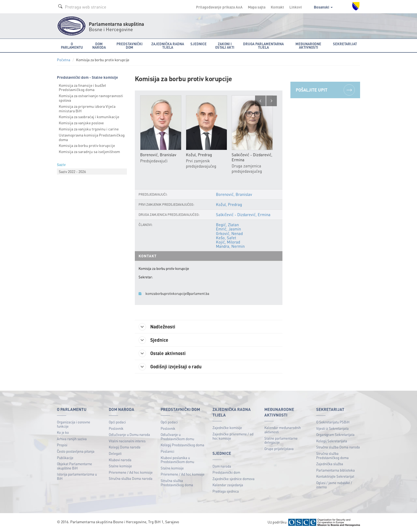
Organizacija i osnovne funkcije (74, 424)
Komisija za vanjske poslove (81, 123)
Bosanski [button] (323, 7)
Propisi (62, 445)
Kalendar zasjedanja (228, 485)
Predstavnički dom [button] (130, 46)
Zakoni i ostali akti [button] (225, 46)
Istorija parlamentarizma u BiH (77, 477)
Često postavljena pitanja (76, 451)
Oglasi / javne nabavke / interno (334, 485)
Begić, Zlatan (228, 225)
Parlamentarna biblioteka (335, 470)
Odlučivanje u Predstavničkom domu (177, 437)
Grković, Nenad (230, 233)
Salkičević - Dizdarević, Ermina (243, 215)
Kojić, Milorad (228, 242)
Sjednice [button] (199, 44)
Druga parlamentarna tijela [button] (263, 46)
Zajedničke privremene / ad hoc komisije (233, 436)
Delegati (115, 454)
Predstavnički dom (226, 473)
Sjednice (154, 340)
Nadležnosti (158, 327)
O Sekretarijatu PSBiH (333, 422)
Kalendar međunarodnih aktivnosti (283, 430)
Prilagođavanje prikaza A (219, 7)
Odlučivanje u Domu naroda (129, 435)
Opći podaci (117, 422)
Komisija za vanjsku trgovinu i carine (89, 129)
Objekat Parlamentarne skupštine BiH (74, 466)
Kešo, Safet (226, 238)
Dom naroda (222, 466)
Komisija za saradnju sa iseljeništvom (89, 151)
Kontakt (277, 7)
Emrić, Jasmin (229, 229)
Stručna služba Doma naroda (131, 479)
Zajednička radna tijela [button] (168, 46)
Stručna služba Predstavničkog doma (177, 483)
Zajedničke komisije (227, 428)
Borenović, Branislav (234, 194)
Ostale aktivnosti (163, 354)
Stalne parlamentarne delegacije (281, 441)
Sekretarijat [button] (345, 44)
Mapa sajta (257, 7)
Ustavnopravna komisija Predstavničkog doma (92, 137)
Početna (64, 60)
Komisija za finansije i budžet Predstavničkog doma (82, 87)
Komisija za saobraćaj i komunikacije (89, 117)
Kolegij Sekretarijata (332, 441)
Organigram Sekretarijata (335, 435)
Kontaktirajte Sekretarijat (335, 477)
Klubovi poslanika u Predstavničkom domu (177, 460)
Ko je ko (63, 433)
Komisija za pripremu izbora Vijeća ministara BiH (87, 108)
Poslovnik (116, 429)
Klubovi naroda (120, 460)
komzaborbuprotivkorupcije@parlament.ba (177, 294)
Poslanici (167, 451)
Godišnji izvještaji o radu (171, 367)
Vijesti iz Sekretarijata (332, 429)
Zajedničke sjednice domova (233, 479)
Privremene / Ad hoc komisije (131, 473)
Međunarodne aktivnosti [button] (308, 46)
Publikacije (65, 458)
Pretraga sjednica (226, 492)
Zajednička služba (330, 464)
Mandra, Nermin (231, 246)
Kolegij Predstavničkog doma (182, 445)
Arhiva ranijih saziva (72, 439)
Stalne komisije (120, 466)
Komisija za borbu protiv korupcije (87, 145)
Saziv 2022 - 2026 (72, 171)
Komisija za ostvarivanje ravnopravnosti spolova (91, 98)
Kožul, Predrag (229, 204)
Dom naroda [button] (99, 46)
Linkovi (296, 7)
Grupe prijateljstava (279, 449)
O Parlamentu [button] (72, 46)
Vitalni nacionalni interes (127, 441)
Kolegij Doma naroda (125, 448)
